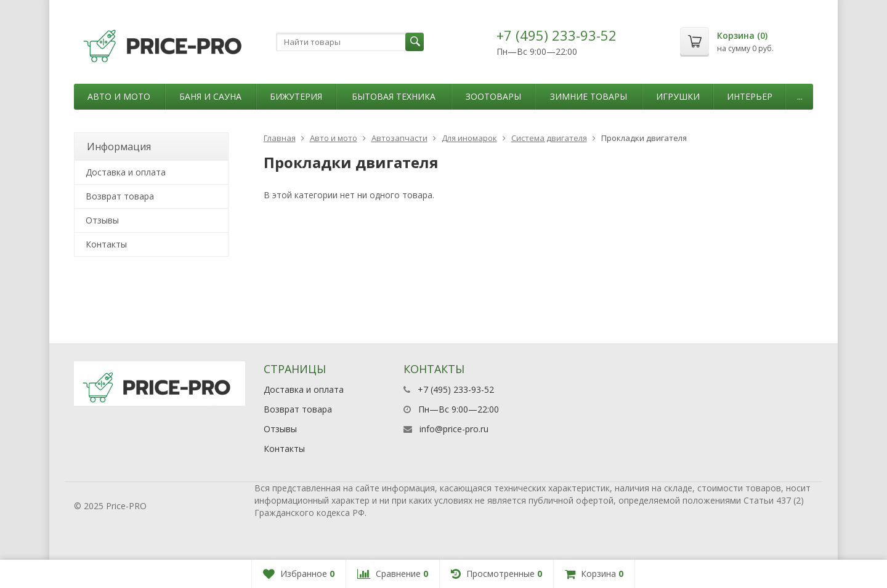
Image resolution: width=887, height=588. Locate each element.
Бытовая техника (394, 96)
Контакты (106, 244)
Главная (280, 138)
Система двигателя (549, 138)
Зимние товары (589, 96)
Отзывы (102, 220)
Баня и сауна (210, 96)
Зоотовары (493, 96)
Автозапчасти (399, 138)
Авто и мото (119, 96)
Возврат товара (120, 196)
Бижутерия (296, 96)
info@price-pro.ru (454, 429)
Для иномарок (469, 138)
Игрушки (678, 96)
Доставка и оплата (126, 172)
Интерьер (750, 96)
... (800, 96)
